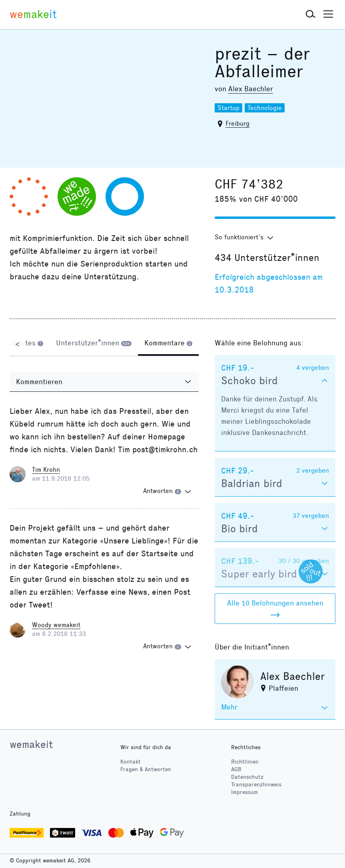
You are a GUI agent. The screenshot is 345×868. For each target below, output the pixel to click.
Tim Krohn (46, 470)
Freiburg (237, 123)
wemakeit (31, 744)
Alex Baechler (251, 89)
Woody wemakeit (56, 625)
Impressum (244, 792)
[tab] (26, 344)
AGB (236, 769)
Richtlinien (245, 762)
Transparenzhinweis (256, 785)
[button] (311, 14)
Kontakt (131, 762)
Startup (228, 108)
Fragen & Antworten (146, 769)
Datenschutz (247, 777)
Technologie (265, 108)
